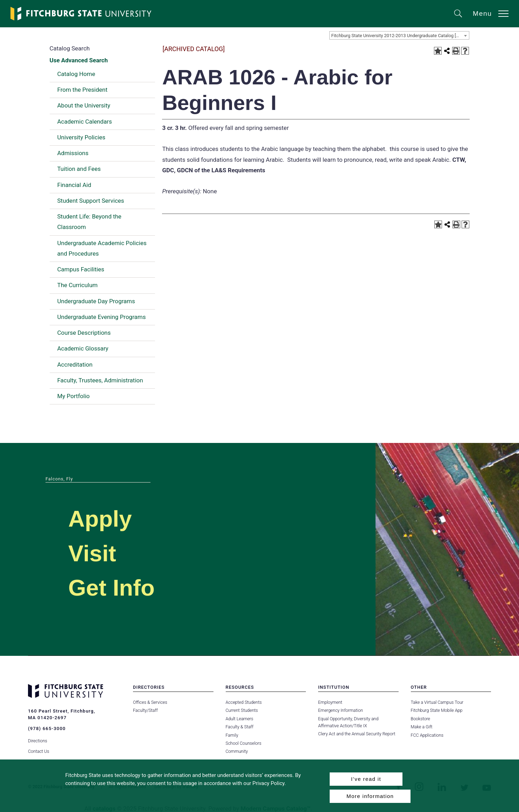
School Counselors (244, 743)
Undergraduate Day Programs (96, 301)
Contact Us (39, 751)
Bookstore (420, 719)
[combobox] (399, 35)
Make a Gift (422, 727)
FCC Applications (427, 735)
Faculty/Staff (145, 710)
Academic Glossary (83, 348)
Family (232, 735)
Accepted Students (244, 702)
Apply (100, 519)
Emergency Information (341, 710)
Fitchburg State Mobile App (437, 710)
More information (370, 796)
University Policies (82, 137)
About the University (84, 105)
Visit (92, 553)
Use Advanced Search (79, 60)
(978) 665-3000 (47, 728)
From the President (83, 90)
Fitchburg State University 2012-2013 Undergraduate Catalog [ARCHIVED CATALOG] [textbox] (400, 36)
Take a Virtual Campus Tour (437, 702)
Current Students (242, 710)
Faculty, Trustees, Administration (100, 380)
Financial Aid (74, 185)
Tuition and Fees (79, 169)
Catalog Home (76, 74)
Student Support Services (91, 201)
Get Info (112, 588)
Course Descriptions (84, 333)
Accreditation (75, 365)
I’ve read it (366, 779)
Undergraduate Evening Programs (102, 317)
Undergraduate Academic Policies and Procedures (102, 248)
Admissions (73, 153)
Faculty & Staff (240, 727)
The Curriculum (78, 285)
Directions (38, 741)
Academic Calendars (85, 122)
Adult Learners (240, 719)
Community (237, 751)
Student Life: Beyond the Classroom (89, 222)
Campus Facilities (81, 269)
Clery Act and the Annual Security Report (357, 734)
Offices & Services (150, 702)
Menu (482, 13)
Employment (330, 702)
